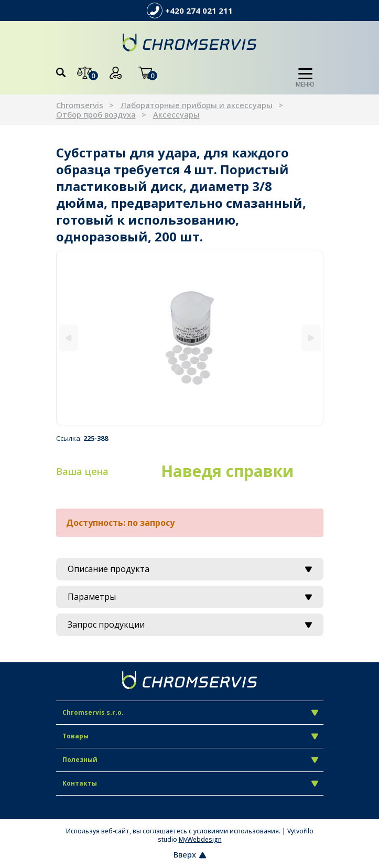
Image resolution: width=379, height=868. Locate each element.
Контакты (190, 783)
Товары (190, 736)
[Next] (311, 338)
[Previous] (68, 338)
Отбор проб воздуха (96, 114)
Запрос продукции (190, 624)
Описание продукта (190, 569)
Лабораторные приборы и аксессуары (197, 105)
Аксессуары (176, 114)
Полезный (190, 760)
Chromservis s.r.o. (190, 712)
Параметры (190, 597)
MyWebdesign (200, 839)
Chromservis (80, 105)
